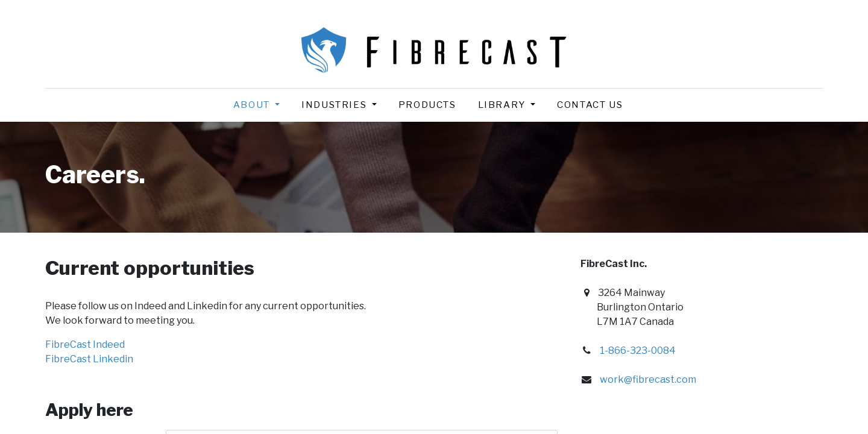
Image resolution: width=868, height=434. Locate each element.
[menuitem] (427, 105)
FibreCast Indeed (85, 344)
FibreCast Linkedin (89, 359)
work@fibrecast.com (648, 379)
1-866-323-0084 (638, 351)
